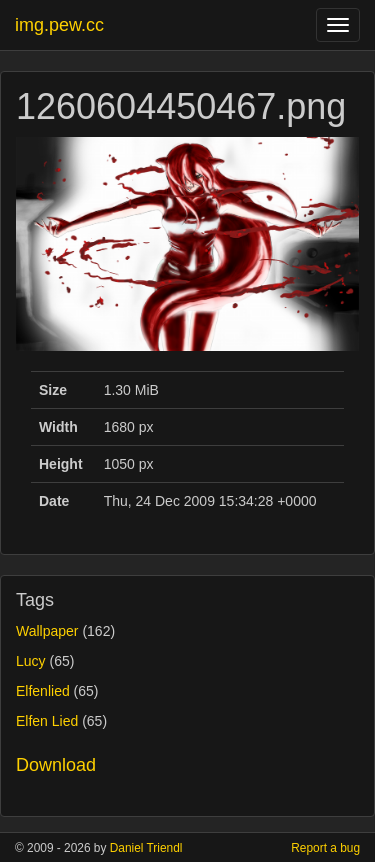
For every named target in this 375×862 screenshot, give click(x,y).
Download (56, 765)
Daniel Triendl (146, 848)
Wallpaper (47, 631)
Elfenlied (43, 691)
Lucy (31, 661)
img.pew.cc (59, 25)
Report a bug (325, 848)
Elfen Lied (47, 721)
